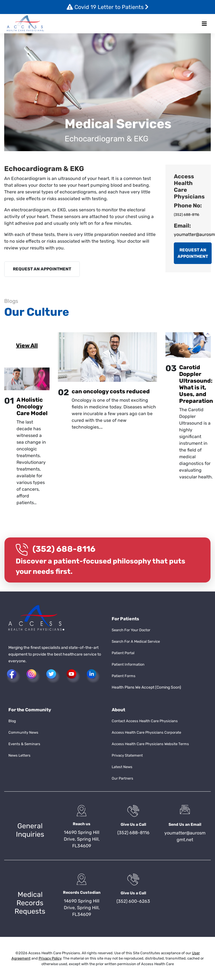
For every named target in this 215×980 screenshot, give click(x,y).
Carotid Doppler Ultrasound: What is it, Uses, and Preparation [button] (196, 384)
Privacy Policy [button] (50, 958)
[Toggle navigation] (204, 24)
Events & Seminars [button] (24, 744)
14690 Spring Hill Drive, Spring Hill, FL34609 (82, 839)
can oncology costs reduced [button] (111, 391)
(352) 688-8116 (187, 215)
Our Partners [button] (122, 778)
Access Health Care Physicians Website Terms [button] (150, 744)
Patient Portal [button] (123, 653)
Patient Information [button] (128, 664)
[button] (25, 24)
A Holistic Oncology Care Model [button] (32, 406)
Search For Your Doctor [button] (131, 630)
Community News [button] (23, 732)
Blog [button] (12, 721)
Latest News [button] (122, 767)
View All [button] (27, 345)
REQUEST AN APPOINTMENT (42, 269)
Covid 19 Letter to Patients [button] (108, 7)
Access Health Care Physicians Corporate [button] (146, 732)
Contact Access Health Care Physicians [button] (145, 721)
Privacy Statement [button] (127, 755)
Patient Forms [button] (124, 676)
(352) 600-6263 (133, 901)
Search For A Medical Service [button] (136, 641)
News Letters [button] (19, 755)
